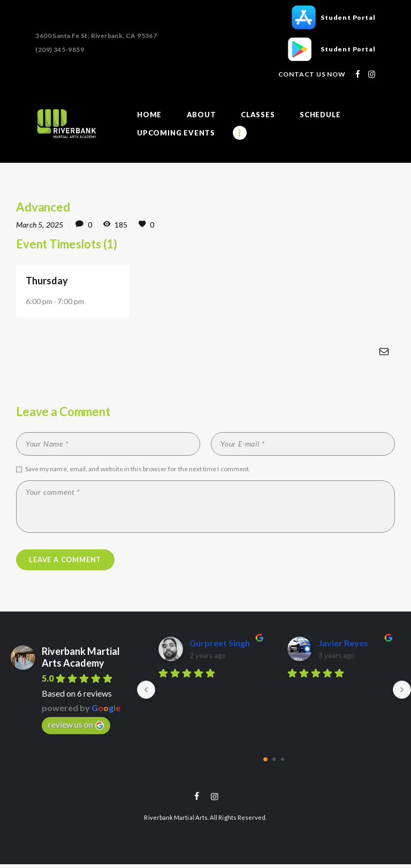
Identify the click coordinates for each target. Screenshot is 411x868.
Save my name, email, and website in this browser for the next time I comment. (138, 469)
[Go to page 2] (283, 762)
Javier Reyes (343, 646)
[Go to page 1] (274, 762)
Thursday (47, 281)
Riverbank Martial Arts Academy (81, 660)
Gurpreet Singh (220, 646)
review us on (76, 727)
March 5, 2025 (40, 225)
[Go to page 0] (265, 762)
